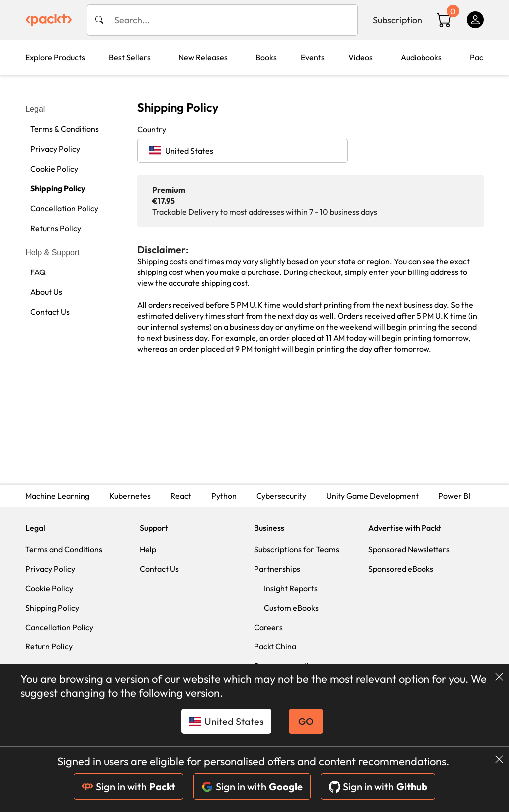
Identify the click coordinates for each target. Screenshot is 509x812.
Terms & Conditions (65, 129)
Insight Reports (291, 588)
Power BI (454, 496)
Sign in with (128, 786)
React (181, 496)
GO (306, 721)
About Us (46, 292)
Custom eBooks (291, 608)
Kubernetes (130, 496)
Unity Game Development (372, 496)
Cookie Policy (54, 169)
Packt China (275, 646)
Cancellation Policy (64, 208)
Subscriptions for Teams (297, 549)
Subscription (397, 20)
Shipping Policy (58, 188)
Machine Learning (57, 496)
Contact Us (50, 312)
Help (148, 549)
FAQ (38, 272)
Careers (268, 627)
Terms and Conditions (64, 549)
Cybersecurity (281, 496)
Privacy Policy (55, 149)
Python (224, 496)
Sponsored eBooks (401, 569)
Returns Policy (56, 228)
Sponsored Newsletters (409, 549)
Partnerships (277, 569)
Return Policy (49, 646)
